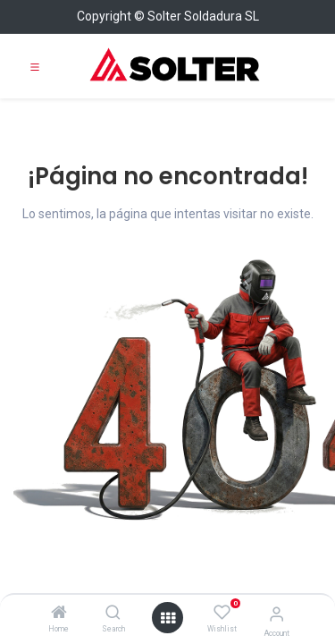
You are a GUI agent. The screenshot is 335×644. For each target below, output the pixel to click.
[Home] (59, 614)
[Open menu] (168, 618)
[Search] (113, 614)
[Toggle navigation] (35, 66)
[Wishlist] (222, 613)
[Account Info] (276, 614)
